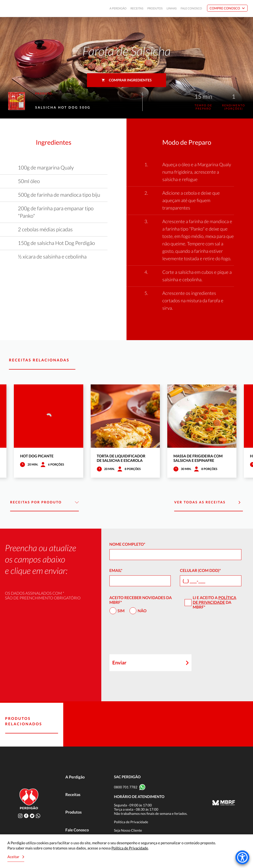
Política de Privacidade (214, 600)
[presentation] (147, 636)
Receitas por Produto (44, 502)
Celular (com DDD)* (200, 571)
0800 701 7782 (126, 787)
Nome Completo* (127, 544)
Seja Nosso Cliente (128, 830)
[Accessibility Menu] (242, 857)
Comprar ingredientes (127, 80)
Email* (116, 571)
